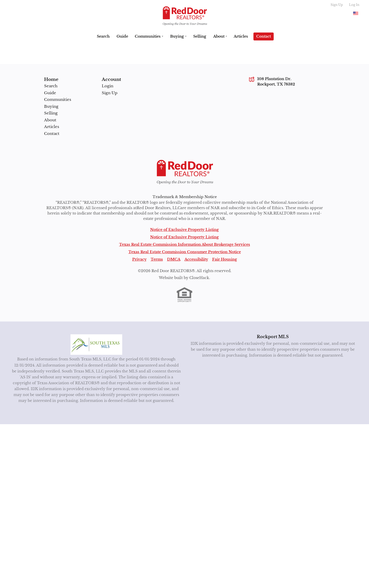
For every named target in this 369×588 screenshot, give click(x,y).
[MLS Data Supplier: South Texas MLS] (96, 345)
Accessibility (196, 259)
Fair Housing (225, 259)
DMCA (174, 259)
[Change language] (356, 13)
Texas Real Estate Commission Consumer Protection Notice (185, 252)
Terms (157, 259)
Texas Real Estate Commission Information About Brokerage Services (185, 244)
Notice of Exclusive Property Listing (184, 230)
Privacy (139, 259)
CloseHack (199, 278)
